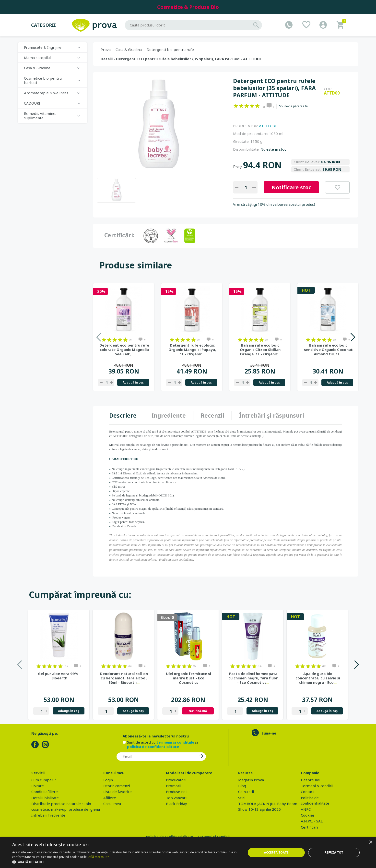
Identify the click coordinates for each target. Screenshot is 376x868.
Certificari (309, 827)
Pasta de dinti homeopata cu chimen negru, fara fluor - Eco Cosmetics (253, 678)
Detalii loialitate (45, 798)
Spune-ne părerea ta (293, 106)
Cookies (308, 815)
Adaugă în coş (133, 382)
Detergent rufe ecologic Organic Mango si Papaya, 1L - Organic (192, 350)
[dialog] (188, 853)
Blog (242, 786)
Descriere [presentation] (123, 415)
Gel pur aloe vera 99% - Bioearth (59, 676)
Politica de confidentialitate (170, 837)
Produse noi (176, 792)
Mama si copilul (37, 58)
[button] (126, 862)
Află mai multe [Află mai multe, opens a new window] (99, 857)
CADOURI (32, 103)
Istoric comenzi (117, 786)
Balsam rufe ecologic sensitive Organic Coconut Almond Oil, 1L (328, 350)
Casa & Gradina (37, 68)
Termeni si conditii (213, 837)
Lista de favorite (117, 792)
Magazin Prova (251, 780)
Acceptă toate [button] (276, 852)
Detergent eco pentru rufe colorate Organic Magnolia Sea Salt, (124, 350)
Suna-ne (269, 733)
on (236, 106)
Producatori (176, 780)
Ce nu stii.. (247, 792)
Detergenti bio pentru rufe (170, 49)
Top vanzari (176, 798)
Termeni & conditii (317, 786)
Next (353, 337)
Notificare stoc (291, 187)
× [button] (370, 842)
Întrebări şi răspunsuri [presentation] (272, 415)
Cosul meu (112, 804)
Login (108, 780)
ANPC (306, 809)
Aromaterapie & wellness (46, 93)
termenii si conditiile (175, 742)
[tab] (127, 416)
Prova (106, 49)
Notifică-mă (198, 711)
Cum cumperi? (44, 780)
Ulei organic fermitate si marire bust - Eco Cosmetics (188, 678)
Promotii (174, 786)
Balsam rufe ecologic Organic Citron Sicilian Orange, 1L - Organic (260, 350)
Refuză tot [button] (334, 852)
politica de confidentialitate (153, 747)
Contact (307, 792)
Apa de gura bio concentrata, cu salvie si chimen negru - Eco (318, 678)
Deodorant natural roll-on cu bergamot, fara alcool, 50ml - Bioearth (124, 678)
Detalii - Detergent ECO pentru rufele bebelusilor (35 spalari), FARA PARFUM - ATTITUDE (181, 59)
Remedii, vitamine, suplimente (40, 116)
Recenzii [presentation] (212, 415)
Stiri (242, 798)
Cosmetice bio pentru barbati (43, 80)
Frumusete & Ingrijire (43, 47)
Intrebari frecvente (48, 815)
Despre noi (311, 780)
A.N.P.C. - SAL (312, 821)
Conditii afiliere (45, 792)
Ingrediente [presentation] (169, 415)
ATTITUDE (268, 126)
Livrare (38, 786)
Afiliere (110, 798)
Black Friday (176, 804)
